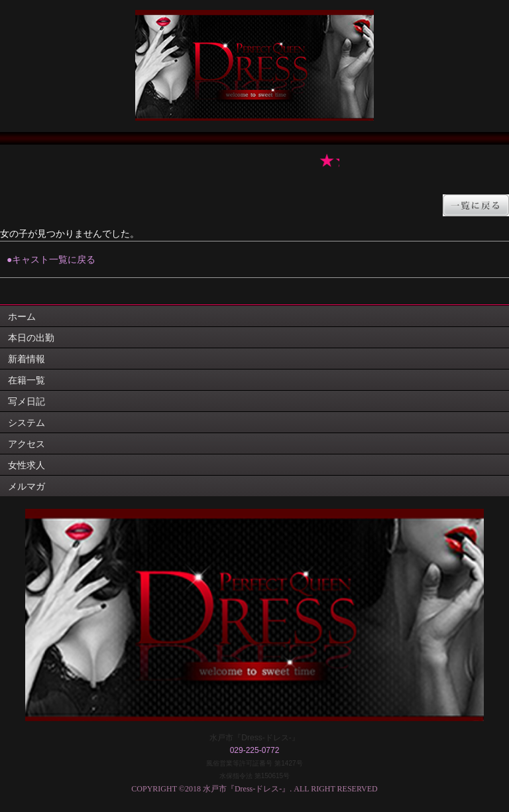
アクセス (27, 444)
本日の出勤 (31, 338)
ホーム (22, 316)
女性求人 (27, 465)
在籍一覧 (27, 380)
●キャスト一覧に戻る (51, 259)
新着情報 (27, 359)
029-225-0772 (255, 750)
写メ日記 (27, 401)
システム (27, 423)
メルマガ (27, 486)
